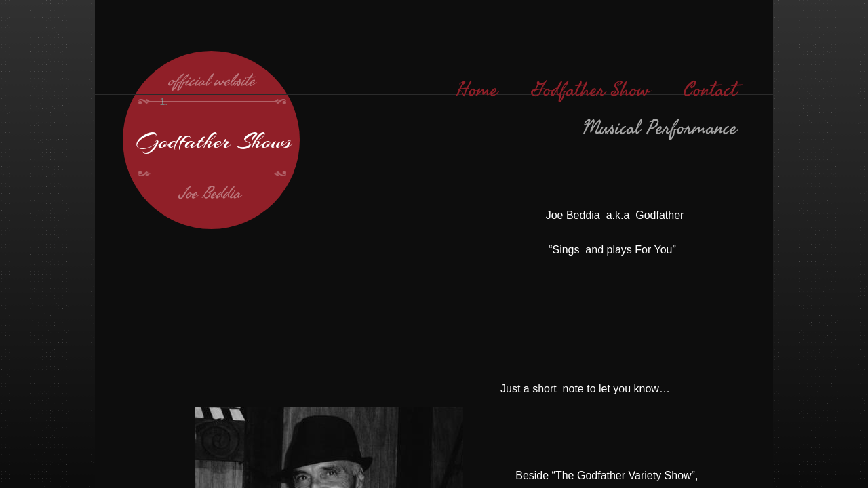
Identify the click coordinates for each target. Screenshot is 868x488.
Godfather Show (591, 90)
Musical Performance (660, 128)
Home (477, 90)
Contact (710, 90)
